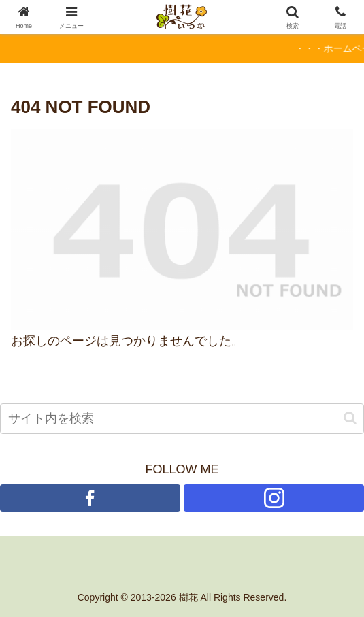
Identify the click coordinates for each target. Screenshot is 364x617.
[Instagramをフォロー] (274, 498)
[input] (182, 419)
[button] (350, 418)
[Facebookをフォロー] (90, 498)
